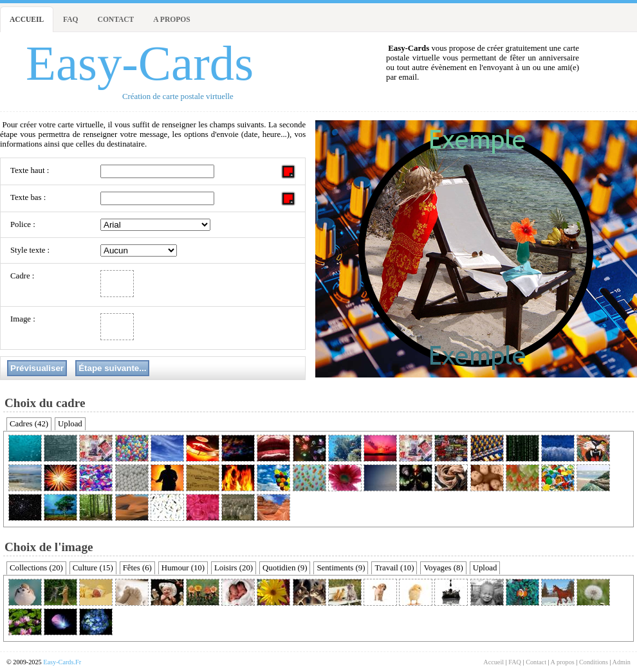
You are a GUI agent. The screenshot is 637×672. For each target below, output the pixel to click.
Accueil (27, 19)
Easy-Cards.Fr (62, 662)
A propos (171, 19)
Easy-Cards (140, 63)
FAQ (70, 19)
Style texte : (30, 250)
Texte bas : (28, 197)
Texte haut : (30, 170)
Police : (23, 224)
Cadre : (22, 276)
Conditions (594, 662)
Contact (116, 19)
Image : (23, 319)
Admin (622, 662)
